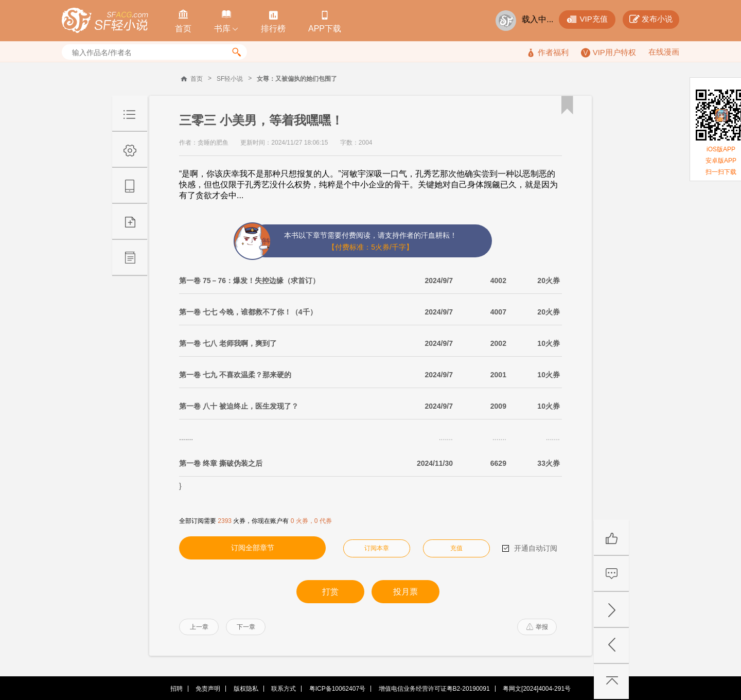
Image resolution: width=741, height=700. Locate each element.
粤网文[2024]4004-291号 (537, 689)
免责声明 (208, 689)
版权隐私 (246, 689)
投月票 (405, 592)
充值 (456, 548)
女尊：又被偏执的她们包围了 (297, 79)
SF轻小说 (230, 79)
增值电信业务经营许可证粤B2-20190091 (434, 689)
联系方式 (284, 689)
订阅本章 (377, 548)
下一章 (246, 627)
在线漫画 (664, 52)
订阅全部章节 (253, 548)
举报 (537, 627)
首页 (197, 79)
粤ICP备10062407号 (337, 689)
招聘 (177, 689)
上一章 (199, 627)
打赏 (330, 592)
